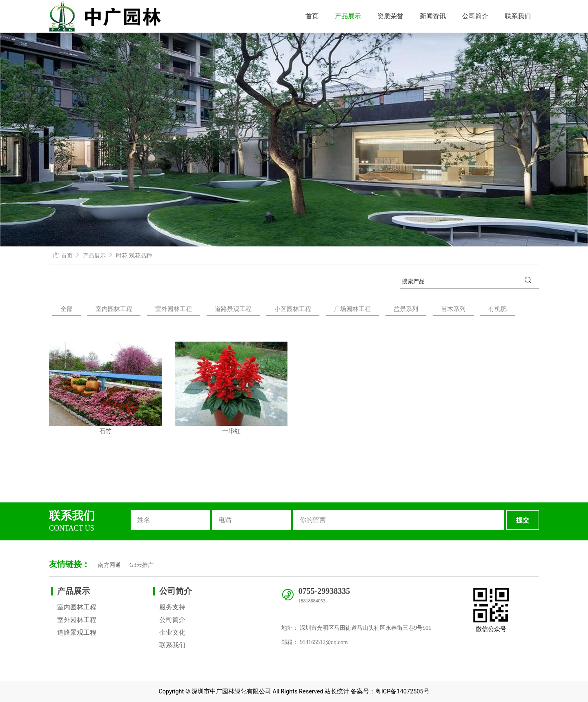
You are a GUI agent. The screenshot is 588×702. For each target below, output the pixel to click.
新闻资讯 (433, 16)
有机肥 (498, 309)
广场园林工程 (352, 309)
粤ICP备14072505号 (402, 692)
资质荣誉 (390, 16)
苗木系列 (453, 309)
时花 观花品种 (134, 255)
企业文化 (172, 632)
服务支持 (172, 607)
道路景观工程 (233, 309)
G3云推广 (141, 565)
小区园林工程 (293, 309)
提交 (523, 520)
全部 (67, 309)
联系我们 (518, 16)
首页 (312, 16)
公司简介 (475, 16)
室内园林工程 (114, 309)
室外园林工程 (174, 309)
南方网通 (109, 565)
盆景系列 (406, 309)
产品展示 (348, 16)
